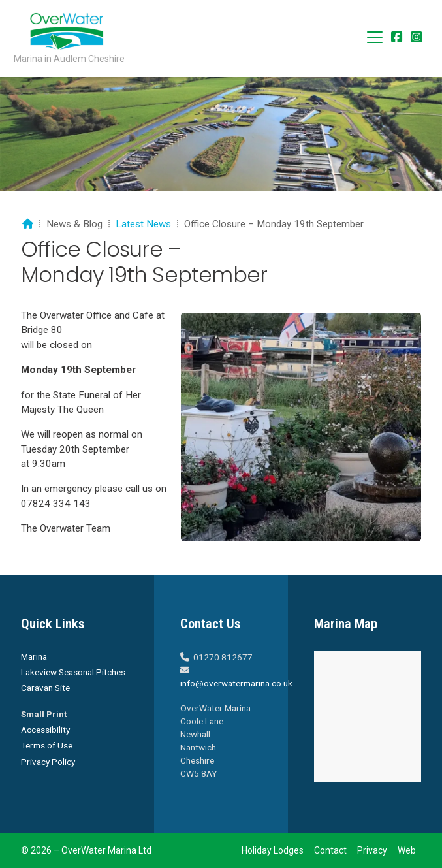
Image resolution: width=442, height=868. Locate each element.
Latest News (143, 224)
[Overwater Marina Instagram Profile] (417, 38)
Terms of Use (47, 745)
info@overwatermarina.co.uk (236, 683)
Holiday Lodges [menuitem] (273, 850)
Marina (34, 656)
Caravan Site (45, 688)
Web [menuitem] (407, 850)
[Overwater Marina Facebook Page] (397, 38)
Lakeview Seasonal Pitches (73, 672)
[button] (375, 37)
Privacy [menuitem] (372, 850)
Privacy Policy (48, 762)
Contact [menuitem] (330, 850)
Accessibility (45, 730)
